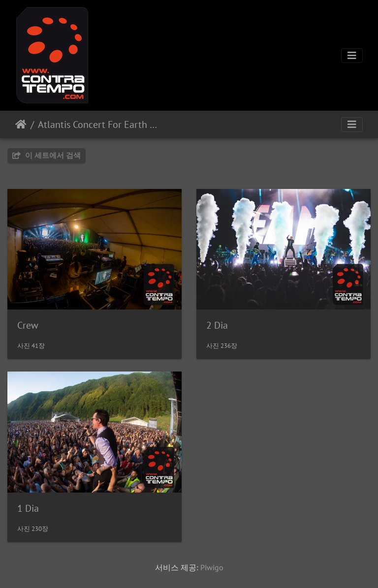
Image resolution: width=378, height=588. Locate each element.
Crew (28, 325)
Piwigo (212, 567)
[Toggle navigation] (352, 56)
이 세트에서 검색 (47, 155)
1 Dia (28, 508)
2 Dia (217, 325)
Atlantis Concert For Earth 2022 (99, 124)
